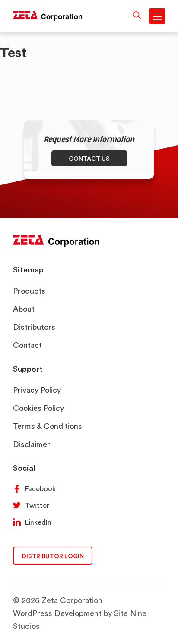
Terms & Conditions (48, 426)
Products (29, 291)
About (24, 309)
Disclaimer (32, 444)
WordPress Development (57, 613)
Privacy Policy (37, 390)
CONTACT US (89, 158)
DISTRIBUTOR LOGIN (53, 556)
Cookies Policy (38, 408)
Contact (27, 345)
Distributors (34, 327)
